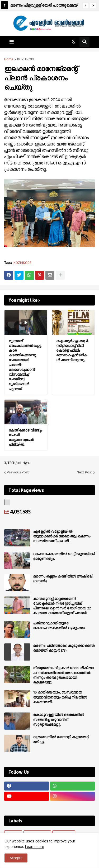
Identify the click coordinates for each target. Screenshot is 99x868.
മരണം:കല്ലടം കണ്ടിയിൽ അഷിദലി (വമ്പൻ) (63, 579)
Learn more (35, 847)
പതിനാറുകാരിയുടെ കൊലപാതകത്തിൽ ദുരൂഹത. (59, 626)
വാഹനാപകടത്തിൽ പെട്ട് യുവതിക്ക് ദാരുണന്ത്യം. (64, 556)
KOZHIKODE (26, 59)
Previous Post (18, 472)
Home (9, 59)
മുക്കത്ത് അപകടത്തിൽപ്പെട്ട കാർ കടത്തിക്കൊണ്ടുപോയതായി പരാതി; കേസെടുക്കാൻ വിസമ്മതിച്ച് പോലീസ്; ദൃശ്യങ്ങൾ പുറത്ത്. (25, 365)
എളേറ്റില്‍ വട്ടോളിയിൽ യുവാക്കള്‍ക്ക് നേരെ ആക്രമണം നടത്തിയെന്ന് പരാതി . (62, 537)
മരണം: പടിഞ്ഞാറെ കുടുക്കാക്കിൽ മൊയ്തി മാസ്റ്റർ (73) (64, 648)
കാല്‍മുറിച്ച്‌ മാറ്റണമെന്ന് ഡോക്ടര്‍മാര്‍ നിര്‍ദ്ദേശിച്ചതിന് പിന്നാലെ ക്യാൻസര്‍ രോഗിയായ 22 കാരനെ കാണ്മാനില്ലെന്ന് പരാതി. (62, 606)
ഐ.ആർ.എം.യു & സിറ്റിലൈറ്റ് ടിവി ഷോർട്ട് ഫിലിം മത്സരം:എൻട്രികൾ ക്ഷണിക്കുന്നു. (72, 350)
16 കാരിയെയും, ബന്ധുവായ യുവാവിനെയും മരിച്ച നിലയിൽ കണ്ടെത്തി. (60, 697)
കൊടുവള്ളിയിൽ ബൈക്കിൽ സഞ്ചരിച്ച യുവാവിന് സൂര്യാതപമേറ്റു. (59, 720)
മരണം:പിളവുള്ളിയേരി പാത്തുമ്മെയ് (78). (44, 6)
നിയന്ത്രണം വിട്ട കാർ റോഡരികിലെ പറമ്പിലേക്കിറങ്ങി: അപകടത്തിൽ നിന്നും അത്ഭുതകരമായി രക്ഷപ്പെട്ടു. (64, 675)
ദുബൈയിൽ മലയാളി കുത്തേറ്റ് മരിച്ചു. (61, 740)
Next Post (84, 472)
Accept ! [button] (16, 858)
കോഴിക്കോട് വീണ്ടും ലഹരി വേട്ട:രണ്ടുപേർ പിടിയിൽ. (25, 437)
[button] (86, 6)
